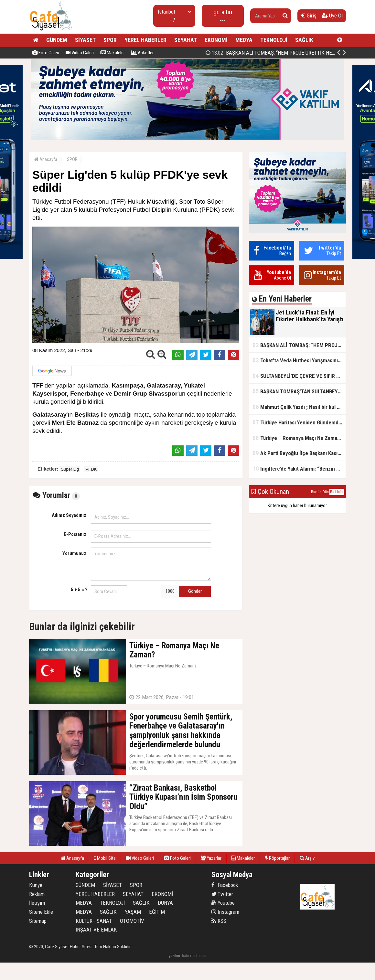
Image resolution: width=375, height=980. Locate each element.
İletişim (37, 903)
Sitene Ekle (41, 912)
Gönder (195, 591)
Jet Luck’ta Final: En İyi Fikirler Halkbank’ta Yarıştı (272, 53)
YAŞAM (133, 912)
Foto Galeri (46, 53)
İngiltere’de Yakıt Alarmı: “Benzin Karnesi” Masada (299, 469)
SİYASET (85, 40)
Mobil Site (105, 858)
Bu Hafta (337, 492)
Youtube (223, 903)
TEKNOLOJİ (274, 40)
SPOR (110, 40)
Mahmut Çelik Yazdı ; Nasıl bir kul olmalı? (299, 407)
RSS (219, 921)
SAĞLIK (304, 40)
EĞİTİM (157, 912)
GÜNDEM (57, 40)
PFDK (91, 469)
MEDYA (244, 40)
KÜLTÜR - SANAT (94, 921)
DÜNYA (165, 903)
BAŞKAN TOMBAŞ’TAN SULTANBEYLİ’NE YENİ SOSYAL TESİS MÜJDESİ (299, 391)
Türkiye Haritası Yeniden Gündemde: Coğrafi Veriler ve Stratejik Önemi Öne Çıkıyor (299, 422)
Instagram (225, 912)
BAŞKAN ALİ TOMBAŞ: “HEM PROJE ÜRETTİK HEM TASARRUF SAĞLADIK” (299, 345)
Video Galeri (80, 53)
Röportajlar (277, 858)
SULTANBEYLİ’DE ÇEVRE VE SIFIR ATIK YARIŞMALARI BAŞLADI (299, 376)
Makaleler (112, 53)
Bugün (316, 492)
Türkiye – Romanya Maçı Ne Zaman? (298, 438)
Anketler (142, 53)
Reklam (37, 894)
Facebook (225, 885)
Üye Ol (332, 16)
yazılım (174, 956)
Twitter (222, 894)
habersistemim (194, 956)
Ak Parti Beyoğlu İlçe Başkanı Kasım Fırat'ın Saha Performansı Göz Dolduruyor (299, 453)
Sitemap (38, 921)
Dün (326, 492)
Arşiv (307, 858)
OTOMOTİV (132, 921)
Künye (36, 885)
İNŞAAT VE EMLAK (96, 930)
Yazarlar (211, 858)
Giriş (309, 16)
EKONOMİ (216, 40)
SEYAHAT (186, 40)
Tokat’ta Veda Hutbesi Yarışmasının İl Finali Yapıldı (299, 360)
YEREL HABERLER (145, 40)
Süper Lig (70, 469)
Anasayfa (46, 159)
